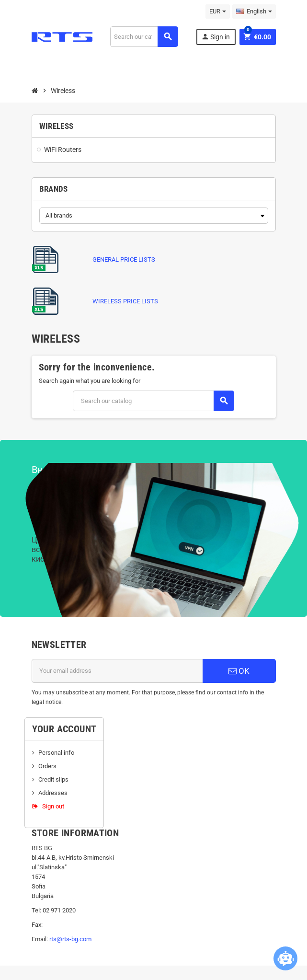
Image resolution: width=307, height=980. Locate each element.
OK (239, 671)
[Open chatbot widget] (285, 958)
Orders (47, 766)
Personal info (56, 753)
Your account (64, 729)
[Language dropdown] (254, 12)
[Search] (144, 37)
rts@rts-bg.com (70, 939)
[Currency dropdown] (218, 12)
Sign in (216, 37)
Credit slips (53, 779)
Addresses (53, 793)
